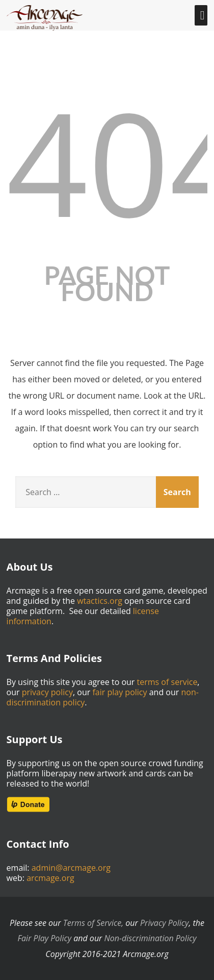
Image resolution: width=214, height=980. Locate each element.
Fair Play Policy (44, 938)
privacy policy (47, 692)
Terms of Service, (93, 923)
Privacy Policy (164, 923)
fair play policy (119, 692)
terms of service (167, 682)
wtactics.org (100, 601)
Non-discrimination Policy (151, 938)
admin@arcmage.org (71, 868)
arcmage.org (50, 878)
